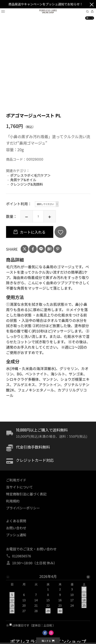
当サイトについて (19, 487)
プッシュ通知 (16, 535)
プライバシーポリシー (23, 508)
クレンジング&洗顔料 (27, 184)
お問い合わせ (16, 528)
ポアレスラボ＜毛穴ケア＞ (30, 175)
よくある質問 (16, 521)
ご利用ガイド (16, 480)
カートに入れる (32, 232)
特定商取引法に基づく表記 (26, 494)
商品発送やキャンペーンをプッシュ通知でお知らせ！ (46, 4)
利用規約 (13, 501)
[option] (48, 595)
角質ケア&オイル (23, 180)
